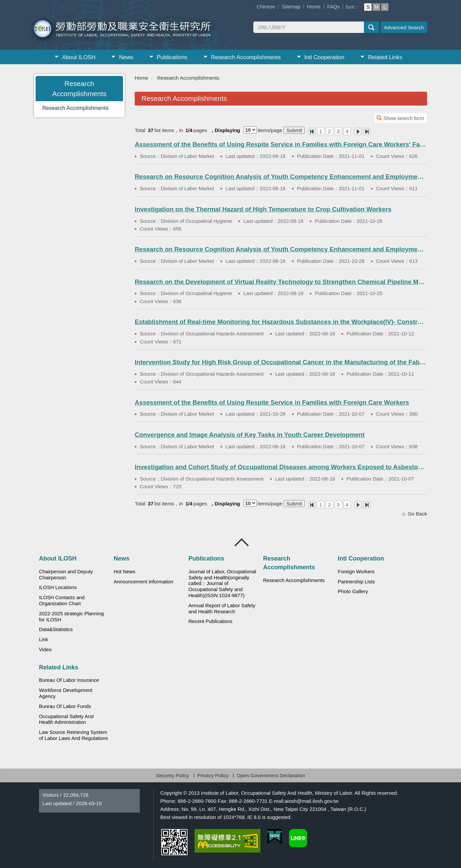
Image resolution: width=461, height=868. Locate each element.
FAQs (334, 7)
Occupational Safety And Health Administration (66, 719)
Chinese (266, 7)
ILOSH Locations (58, 587)
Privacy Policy (213, 775)
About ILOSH (79, 57)
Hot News (124, 572)
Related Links (385, 57)
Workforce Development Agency (66, 693)
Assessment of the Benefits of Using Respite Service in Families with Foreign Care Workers (272, 402)
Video (45, 650)
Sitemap (291, 7)
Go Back (417, 514)
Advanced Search (404, 27)
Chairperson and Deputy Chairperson (66, 575)
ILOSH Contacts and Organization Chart (62, 601)
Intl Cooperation (324, 57)
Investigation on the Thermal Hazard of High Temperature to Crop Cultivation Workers (263, 209)
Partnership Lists (356, 582)
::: (256, 4)
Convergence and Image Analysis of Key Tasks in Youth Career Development (250, 435)
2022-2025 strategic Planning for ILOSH (71, 617)
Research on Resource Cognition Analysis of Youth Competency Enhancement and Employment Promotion (281, 249)
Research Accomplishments (246, 57)
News (126, 57)
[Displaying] (250, 130)
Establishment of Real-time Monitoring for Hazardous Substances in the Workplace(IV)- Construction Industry (281, 322)
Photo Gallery (353, 591)
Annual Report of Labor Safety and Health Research (222, 609)
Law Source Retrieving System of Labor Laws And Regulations (73, 735)
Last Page (367, 131)
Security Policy (172, 775)
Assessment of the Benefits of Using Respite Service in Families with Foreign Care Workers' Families (281, 144)
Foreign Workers (356, 572)
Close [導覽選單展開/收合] (242, 542)
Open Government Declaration (271, 775)
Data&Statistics (56, 629)
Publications (172, 57)
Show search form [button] (404, 118)
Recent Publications (211, 621)
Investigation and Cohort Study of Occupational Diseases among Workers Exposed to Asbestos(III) (281, 467)
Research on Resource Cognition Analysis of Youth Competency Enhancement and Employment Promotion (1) (281, 177)
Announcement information (143, 582)
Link (44, 639)
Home (314, 7)
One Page (312, 131)
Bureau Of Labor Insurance (69, 680)
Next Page (358, 131)
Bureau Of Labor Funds (65, 706)
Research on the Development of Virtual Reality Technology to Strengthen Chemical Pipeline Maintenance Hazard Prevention (281, 282)
